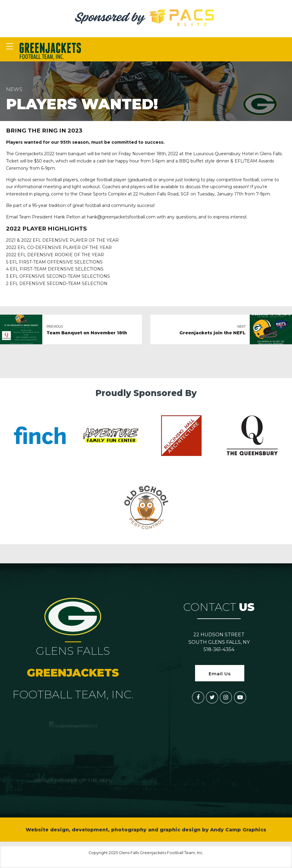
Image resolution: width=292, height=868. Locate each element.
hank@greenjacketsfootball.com (121, 217)
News (14, 89)
